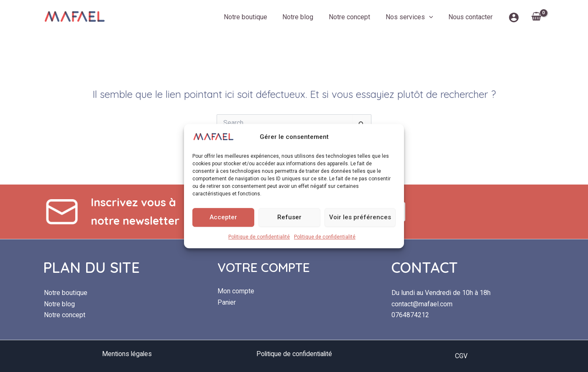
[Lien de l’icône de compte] (514, 17)
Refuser (289, 217)
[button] (432, 17)
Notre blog (305, 17)
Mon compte (236, 291)
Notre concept (354, 17)
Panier (227, 302)
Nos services (412, 17)
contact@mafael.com (422, 304)
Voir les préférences (360, 217)
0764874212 (410, 315)
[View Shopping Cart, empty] (536, 17)
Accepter (223, 217)
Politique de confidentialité (259, 237)
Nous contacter (471, 17)
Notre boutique (254, 17)
